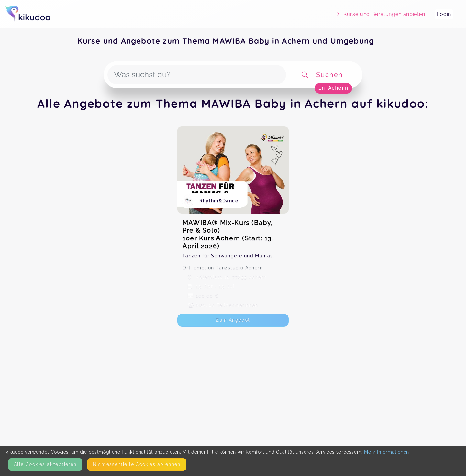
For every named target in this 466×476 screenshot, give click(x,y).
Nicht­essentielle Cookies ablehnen (137, 464)
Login (444, 14)
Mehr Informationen (387, 452)
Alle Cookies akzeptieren (45, 464)
